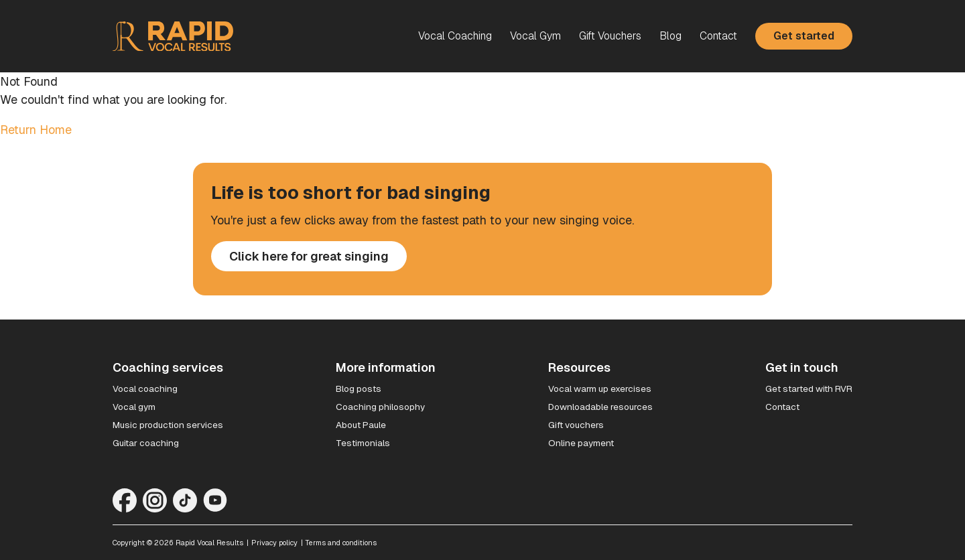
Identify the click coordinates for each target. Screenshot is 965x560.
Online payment (581, 443)
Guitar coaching (146, 443)
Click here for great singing (309, 256)
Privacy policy (274, 543)
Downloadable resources (600, 407)
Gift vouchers (576, 425)
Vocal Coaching (455, 36)
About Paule (361, 425)
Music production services (168, 425)
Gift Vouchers (610, 36)
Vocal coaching (145, 389)
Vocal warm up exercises (600, 389)
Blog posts (359, 389)
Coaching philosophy (380, 407)
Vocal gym (134, 407)
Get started (804, 36)
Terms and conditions (341, 543)
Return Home (36, 130)
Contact (718, 36)
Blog (670, 36)
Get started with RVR (809, 389)
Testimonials (363, 443)
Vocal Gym (535, 36)
